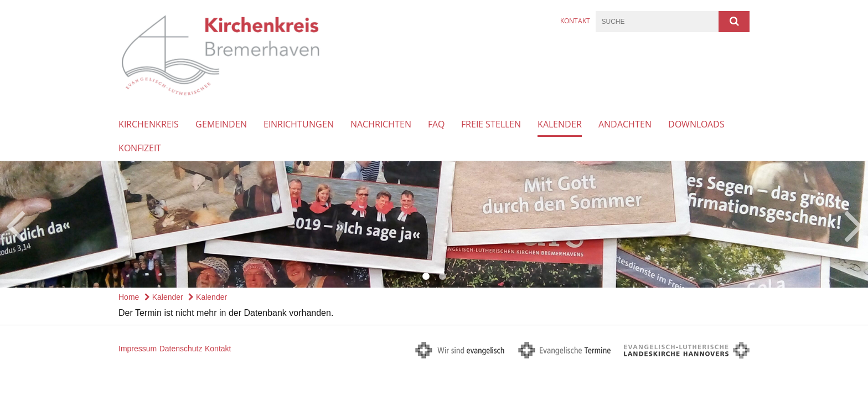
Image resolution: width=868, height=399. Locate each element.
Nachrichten (381, 124)
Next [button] (854, 224)
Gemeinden (221, 124)
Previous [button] (15, 224)
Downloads (696, 124)
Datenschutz (181, 349)
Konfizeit (140, 148)
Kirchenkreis (149, 124)
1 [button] (426, 277)
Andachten (625, 124)
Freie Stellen (491, 124)
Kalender (560, 124)
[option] (434, 225)
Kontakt (575, 21)
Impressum (138, 349)
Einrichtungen (299, 124)
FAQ (436, 124)
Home (129, 297)
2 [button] (442, 277)
